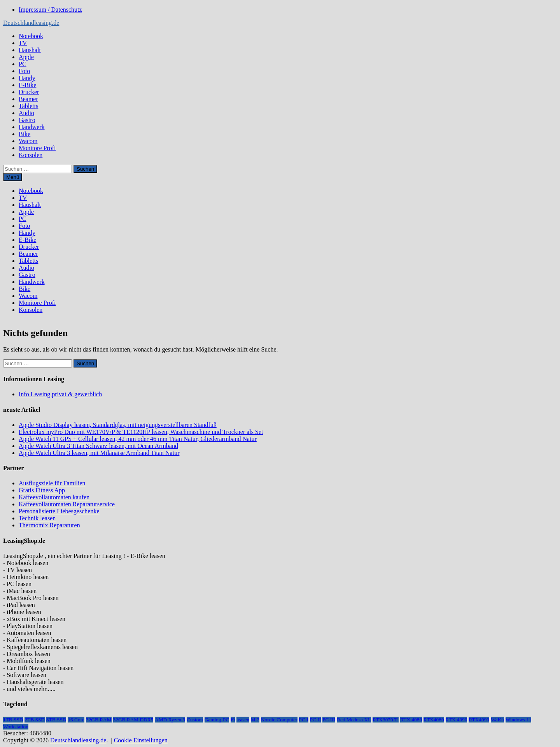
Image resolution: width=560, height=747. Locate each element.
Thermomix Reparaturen (49, 525)
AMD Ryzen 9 (170, 720)
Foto (24, 71)
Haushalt (30, 50)
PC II (316, 720)
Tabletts (28, 106)
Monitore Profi (37, 148)
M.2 (255, 720)
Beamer (28, 99)
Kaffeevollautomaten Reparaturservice (67, 504)
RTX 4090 (457, 720)
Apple (26, 57)
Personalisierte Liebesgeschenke (59, 511)
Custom (195, 720)
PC (23, 64)
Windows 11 (519, 720)
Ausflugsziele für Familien (52, 483)
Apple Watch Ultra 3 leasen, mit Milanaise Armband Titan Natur (99, 453)
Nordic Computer (279, 720)
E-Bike (27, 85)
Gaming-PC (217, 720)
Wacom (28, 141)
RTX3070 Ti (386, 720)
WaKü (497, 720)
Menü (13, 177)
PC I (304, 720)
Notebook (31, 36)
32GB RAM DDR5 (133, 720)
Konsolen (31, 155)
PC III (329, 720)
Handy (27, 78)
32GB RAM (99, 720)
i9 (233, 720)
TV (23, 43)
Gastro (27, 120)
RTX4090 (479, 720)
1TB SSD (13, 720)
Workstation (16, 727)
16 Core (76, 720)
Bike (24, 134)
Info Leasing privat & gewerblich (60, 394)
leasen (243, 720)
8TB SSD (56, 720)
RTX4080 (434, 720)
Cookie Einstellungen (141, 740)
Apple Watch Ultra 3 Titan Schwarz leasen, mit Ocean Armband (98, 446)
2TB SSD (34, 720)
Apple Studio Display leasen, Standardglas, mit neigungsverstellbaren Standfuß (118, 425)
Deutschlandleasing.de (31, 23)
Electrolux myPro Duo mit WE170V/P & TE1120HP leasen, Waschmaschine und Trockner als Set (141, 432)
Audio (26, 113)
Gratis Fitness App (42, 490)
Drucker (29, 92)
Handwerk (32, 127)
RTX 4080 (411, 720)
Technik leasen (37, 518)
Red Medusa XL (354, 720)
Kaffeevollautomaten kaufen (54, 497)
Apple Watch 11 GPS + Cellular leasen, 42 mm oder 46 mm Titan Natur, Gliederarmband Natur (138, 439)
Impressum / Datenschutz (50, 10)
